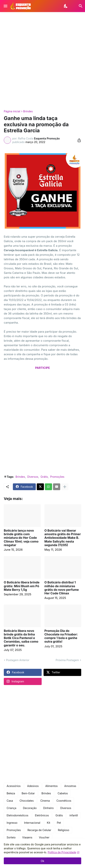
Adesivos (33, 786)
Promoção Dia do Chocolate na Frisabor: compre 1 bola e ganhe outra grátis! (61, 636)
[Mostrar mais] (65, 487)
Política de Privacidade (62, 852)
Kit (49, 823)
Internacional (32, 823)
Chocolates (27, 801)
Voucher (44, 837)
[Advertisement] (42, 61)
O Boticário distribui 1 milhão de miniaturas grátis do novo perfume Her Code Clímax (62, 588)
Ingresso (12, 823)
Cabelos (63, 793)
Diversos (33, 477)
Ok (42, 861)
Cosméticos (64, 801)
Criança (11, 808)
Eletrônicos (42, 815)
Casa (10, 801)
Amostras (70, 786)
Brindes (28, 111)
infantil (74, 815)
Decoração (30, 808)
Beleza (11, 793)
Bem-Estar (28, 793)
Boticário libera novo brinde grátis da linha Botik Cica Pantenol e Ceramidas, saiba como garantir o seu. (21, 638)
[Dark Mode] (66, 6)
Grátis (44, 477)
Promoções (57, 477)
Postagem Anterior (18, 660)
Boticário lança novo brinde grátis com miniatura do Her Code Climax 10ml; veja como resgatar (21, 538)
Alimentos (51, 786)
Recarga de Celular (39, 830)
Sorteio (11, 837)
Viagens (27, 837)
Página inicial (12, 111)
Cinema (45, 801)
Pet (59, 823)
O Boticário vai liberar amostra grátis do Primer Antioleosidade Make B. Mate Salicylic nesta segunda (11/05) (63, 538)
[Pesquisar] (78, 6)
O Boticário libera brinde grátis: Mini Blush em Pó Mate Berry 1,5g (22, 586)
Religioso (64, 830)
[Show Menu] (5, 6)
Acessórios (14, 786)
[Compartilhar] (78, 140)
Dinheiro (48, 808)
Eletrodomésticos (18, 815)
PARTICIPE (43, 368)
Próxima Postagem (67, 660)
